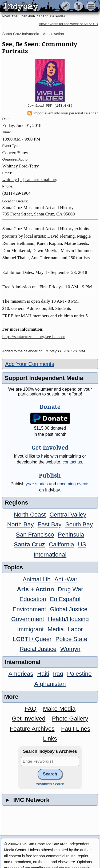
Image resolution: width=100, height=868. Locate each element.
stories (37, 484)
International (50, 555)
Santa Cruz (29, 544)
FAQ (31, 709)
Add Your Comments (29, 364)
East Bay (50, 524)
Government (28, 619)
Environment (29, 609)
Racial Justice (38, 649)
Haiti (43, 674)
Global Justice (69, 609)
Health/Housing (68, 619)
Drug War (71, 589)
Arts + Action (53, 34)
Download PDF (40, 106)
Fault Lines (76, 729)
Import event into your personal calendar (63, 113)
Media (56, 629)
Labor (75, 629)
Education (33, 599)
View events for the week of (68, 24)
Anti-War (66, 579)
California (61, 544)
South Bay (79, 524)
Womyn (70, 649)
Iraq (58, 674)
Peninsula (71, 535)
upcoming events (73, 484)
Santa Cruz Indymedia (21, 34)
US (82, 544)
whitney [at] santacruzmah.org (30, 180)
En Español (65, 599)
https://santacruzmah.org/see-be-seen (34, 337)
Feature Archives (32, 729)
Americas (21, 674)
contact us (72, 462)
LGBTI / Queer (32, 639)
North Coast (30, 515)
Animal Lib (37, 579)
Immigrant (30, 629)
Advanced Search (50, 784)
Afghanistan (50, 684)
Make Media (59, 709)
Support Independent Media (44, 378)
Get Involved (29, 719)
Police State (71, 639)
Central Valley (68, 515)
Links (50, 739)
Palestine (79, 674)
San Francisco (35, 535)
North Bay (21, 524)
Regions (16, 503)
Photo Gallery (70, 719)
